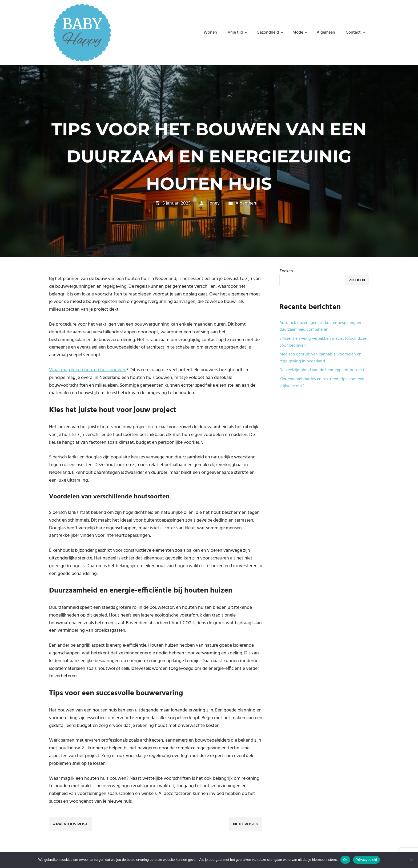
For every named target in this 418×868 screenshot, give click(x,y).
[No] (411, 860)
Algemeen (326, 33)
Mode (300, 33)
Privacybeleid (366, 860)
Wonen (210, 33)
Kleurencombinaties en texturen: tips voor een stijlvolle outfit (322, 383)
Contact (355, 33)
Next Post (244, 824)
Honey (213, 203)
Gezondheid (270, 33)
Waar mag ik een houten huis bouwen (88, 370)
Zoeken (286, 271)
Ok (345, 860)
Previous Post (72, 824)
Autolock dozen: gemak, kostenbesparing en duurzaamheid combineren (320, 326)
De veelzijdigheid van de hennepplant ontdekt (322, 370)
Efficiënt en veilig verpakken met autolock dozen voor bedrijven (324, 342)
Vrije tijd (238, 33)
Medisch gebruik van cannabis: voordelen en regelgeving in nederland (320, 358)
